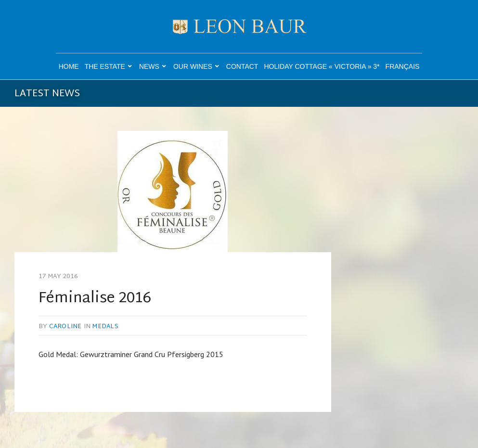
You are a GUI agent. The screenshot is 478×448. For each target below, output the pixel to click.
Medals (105, 327)
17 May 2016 (58, 277)
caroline (65, 327)
